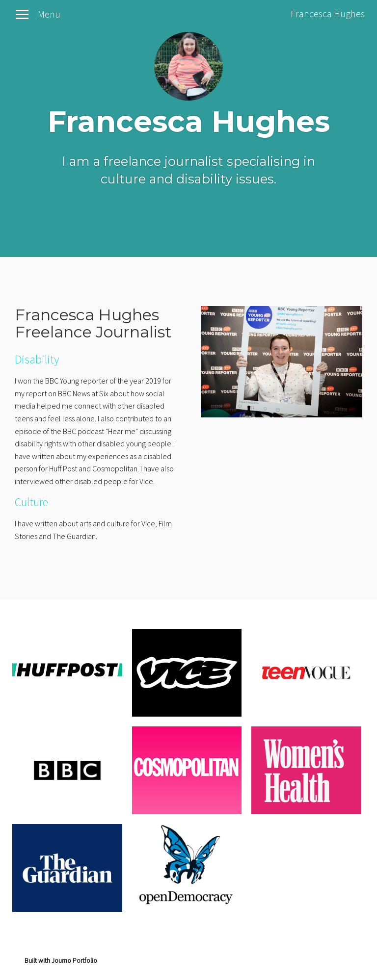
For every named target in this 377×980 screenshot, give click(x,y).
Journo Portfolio (74, 960)
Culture (31, 502)
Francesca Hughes (328, 13)
